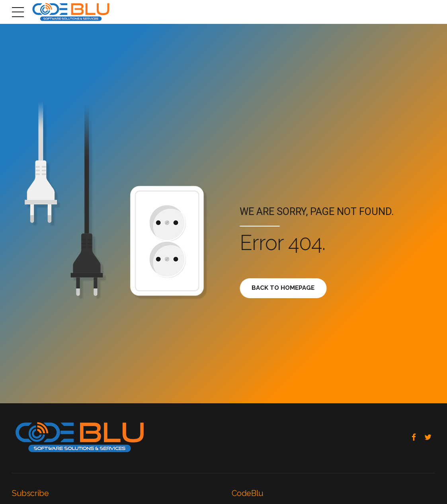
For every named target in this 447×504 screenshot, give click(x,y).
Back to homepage (287, 288)
